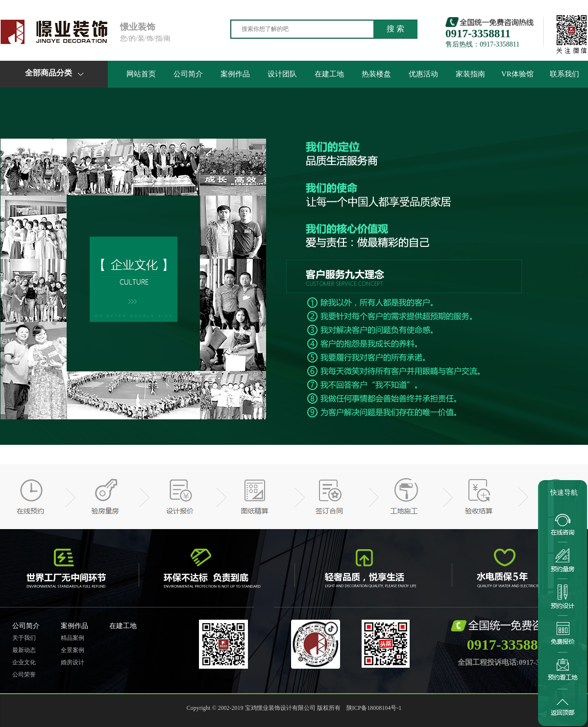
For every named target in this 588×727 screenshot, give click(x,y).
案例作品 (235, 74)
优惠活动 (423, 74)
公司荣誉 (24, 675)
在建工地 (329, 74)
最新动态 (24, 650)
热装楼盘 (376, 74)
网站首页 (141, 74)
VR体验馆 (517, 74)
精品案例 (73, 638)
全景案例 (73, 650)
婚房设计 (73, 662)
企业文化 (24, 662)
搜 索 (395, 29)
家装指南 (470, 74)
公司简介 (188, 74)
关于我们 (24, 638)
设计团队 (282, 74)
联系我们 (564, 74)
